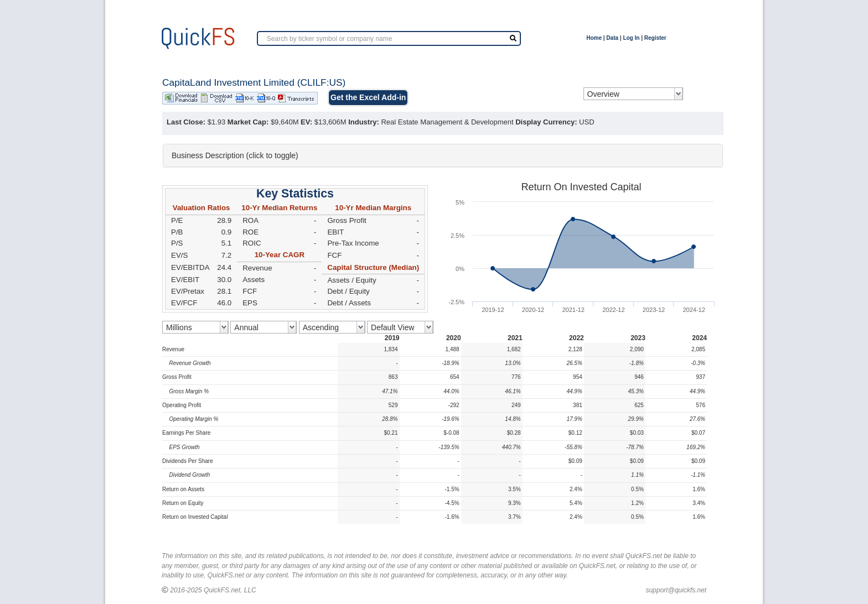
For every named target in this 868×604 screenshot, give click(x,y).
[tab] (443, 155)
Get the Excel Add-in (368, 97)
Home (594, 38)
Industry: (364, 122)
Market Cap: (248, 122)
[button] (443, 155)
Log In (631, 38)
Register (655, 38)
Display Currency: (546, 122)
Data (612, 38)
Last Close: (186, 122)
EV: (306, 122)
